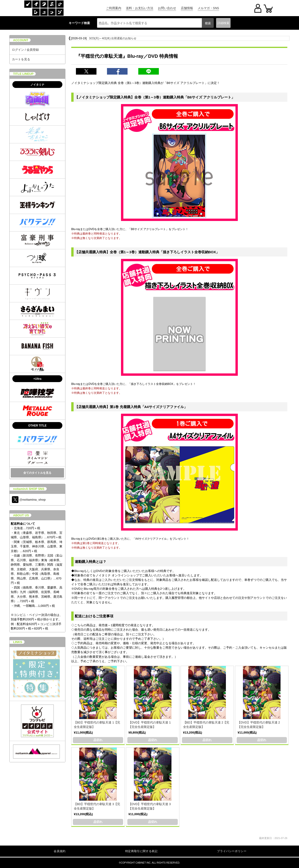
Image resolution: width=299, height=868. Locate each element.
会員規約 (60, 851)
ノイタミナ (37, 85)
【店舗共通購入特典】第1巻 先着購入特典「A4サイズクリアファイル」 (131, 407)
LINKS (18, 642)
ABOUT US (21, 515)
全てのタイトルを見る (37, 473)
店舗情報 (187, 8)
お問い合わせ (167, 8)
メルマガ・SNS (208, 8)
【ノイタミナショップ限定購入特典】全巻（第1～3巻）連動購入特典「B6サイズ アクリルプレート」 (155, 97)
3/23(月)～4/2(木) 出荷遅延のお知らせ (113, 38)
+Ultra (37, 379)
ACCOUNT (21, 40)
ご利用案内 (114, 8)
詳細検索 (223, 23)
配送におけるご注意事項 (94, 616)
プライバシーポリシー (232, 851)
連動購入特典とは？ (91, 562)
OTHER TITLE (37, 426)
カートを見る (21, 59)
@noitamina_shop (29, 500)
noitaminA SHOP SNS (29, 489)
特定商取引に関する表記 (141, 851)
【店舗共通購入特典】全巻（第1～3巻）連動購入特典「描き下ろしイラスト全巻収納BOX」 (147, 252)
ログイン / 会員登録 (25, 50)
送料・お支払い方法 (140, 8)
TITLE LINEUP (23, 74)
